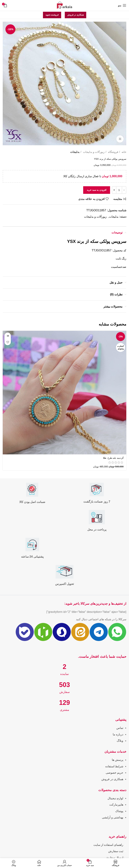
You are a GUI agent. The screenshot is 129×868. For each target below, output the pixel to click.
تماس (120, 728)
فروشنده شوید (52, 15)
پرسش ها (118, 760)
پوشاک (119, 811)
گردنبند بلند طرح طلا (113, 458)
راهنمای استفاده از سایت (108, 845)
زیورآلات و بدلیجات (93, 152)
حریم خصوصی (114, 773)
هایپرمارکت (116, 805)
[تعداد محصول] (119, 190)
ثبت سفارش (116, 851)
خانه (124, 152)
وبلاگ (120, 741)
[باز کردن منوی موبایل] (122, 5)
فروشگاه (113, 152)
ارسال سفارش (114, 858)
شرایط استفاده (114, 766)
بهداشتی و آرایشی (113, 817)
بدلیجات (75, 152)
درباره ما (118, 734)
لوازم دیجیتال (115, 798)
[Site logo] (65, 5)
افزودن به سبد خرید (97, 190)
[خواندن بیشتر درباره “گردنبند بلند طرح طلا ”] (8, 336)
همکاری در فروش (76, 15)
